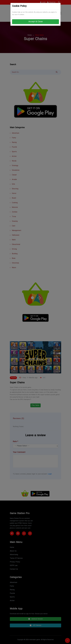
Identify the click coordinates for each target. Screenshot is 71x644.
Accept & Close (36, 22)
